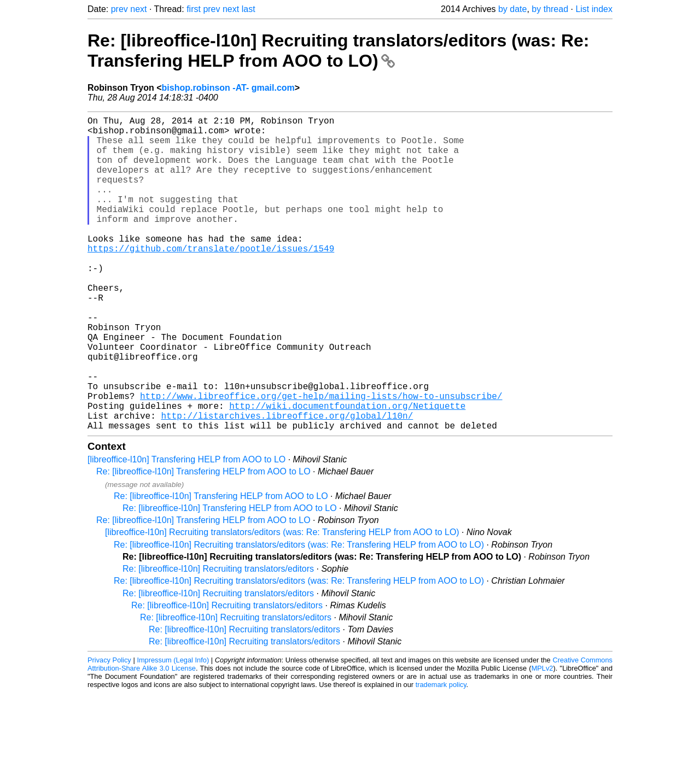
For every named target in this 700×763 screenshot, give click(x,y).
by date (512, 9)
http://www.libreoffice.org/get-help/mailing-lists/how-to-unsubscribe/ (321, 459)
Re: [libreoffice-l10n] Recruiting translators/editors (218, 639)
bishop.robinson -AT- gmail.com (228, 88)
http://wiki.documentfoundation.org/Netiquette (347, 471)
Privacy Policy (109, 730)
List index (594, 9)
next (138, 9)
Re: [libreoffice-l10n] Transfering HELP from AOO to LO (203, 541)
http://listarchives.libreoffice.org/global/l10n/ (287, 483)
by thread (550, 9)
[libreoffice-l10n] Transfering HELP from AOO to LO (186, 529)
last (249, 9)
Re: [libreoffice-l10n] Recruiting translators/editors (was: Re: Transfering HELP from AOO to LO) (339, 51)
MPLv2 (542, 738)
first (194, 9)
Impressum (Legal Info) (173, 730)
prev (119, 9)
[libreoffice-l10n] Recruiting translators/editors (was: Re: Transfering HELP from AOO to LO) (282, 602)
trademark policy (441, 755)
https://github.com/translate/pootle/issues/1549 (211, 279)
